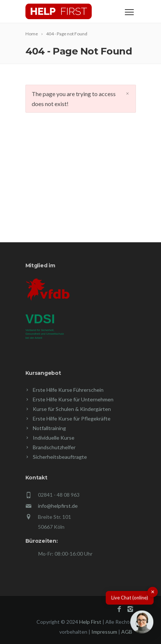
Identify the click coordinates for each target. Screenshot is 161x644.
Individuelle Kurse (54, 438)
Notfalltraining (49, 428)
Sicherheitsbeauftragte (60, 457)
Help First (90, 622)
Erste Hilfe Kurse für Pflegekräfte (72, 418)
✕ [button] (153, 592)
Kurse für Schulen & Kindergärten (72, 409)
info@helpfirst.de (58, 506)
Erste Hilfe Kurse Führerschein (68, 390)
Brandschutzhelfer (54, 447)
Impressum (104, 632)
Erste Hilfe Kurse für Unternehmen (73, 399)
